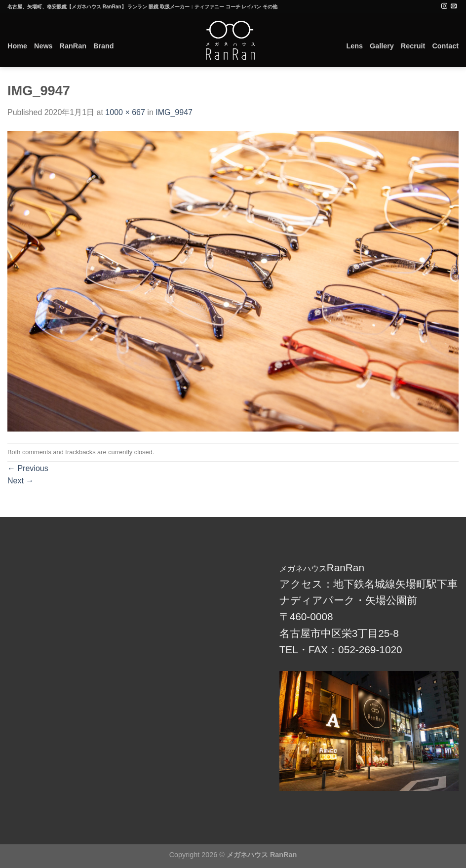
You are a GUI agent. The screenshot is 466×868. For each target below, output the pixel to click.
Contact (445, 46)
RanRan (73, 46)
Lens (354, 46)
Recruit (413, 46)
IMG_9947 (174, 112)
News (43, 46)
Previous (28, 468)
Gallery (382, 46)
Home (17, 46)
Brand (104, 46)
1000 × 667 (125, 112)
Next (20, 481)
